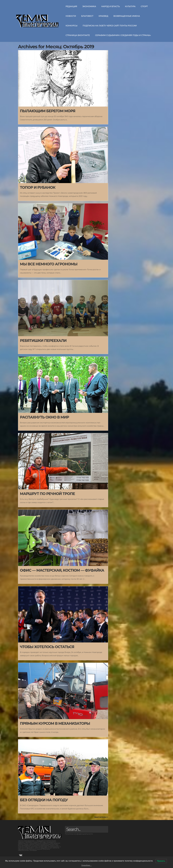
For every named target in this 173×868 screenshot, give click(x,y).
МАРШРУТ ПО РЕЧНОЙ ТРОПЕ (47, 494)
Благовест (87, 16)
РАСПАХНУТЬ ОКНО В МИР (44, 417)
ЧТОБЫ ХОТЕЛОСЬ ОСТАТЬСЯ (47, 647)
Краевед (103, 16)
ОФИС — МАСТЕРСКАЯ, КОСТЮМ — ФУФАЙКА (62, 570)
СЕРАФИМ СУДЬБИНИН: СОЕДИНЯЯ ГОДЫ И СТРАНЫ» (123, 35)
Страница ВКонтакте (78, 35)
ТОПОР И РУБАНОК (38, 187)
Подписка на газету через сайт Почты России (110, 26)
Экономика (89, 6)
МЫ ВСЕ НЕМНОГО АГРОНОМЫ (49, 264)
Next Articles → (101, 817)
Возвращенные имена (127, 16)
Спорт (144, 6)
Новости (71, 16)
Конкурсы (71, 26)
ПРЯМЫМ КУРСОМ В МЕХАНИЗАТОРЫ (55, 723)
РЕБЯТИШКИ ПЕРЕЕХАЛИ (43, 341)
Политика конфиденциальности (79, 834)
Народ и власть (110, 6)
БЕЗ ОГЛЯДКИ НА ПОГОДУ (44, 800)
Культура (130, 6)
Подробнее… (87, 865)
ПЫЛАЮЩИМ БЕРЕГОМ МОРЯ (48, 111)
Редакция (71, 6)
